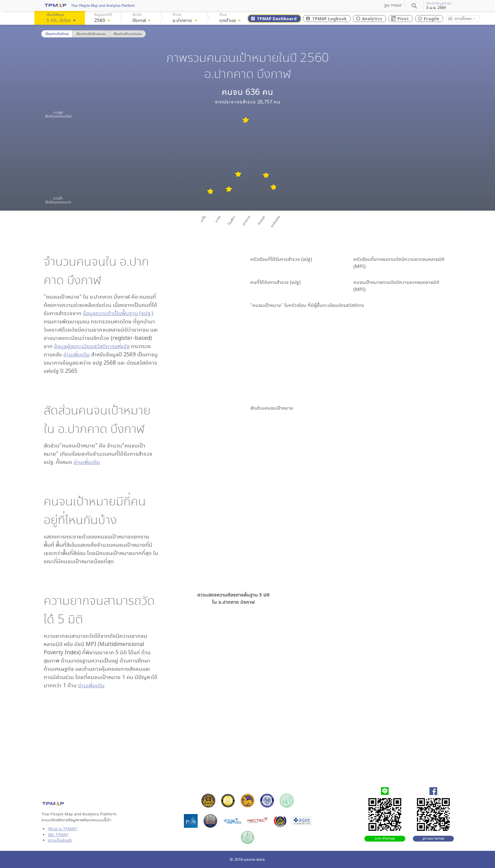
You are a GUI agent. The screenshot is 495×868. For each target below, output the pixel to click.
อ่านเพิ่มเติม (76, 354)
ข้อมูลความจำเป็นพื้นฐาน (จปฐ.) (118, 313)
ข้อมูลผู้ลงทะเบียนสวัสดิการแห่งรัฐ (92, 346)
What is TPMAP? (63, 829)
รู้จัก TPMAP (393, 5)
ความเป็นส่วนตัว (60, 840)
